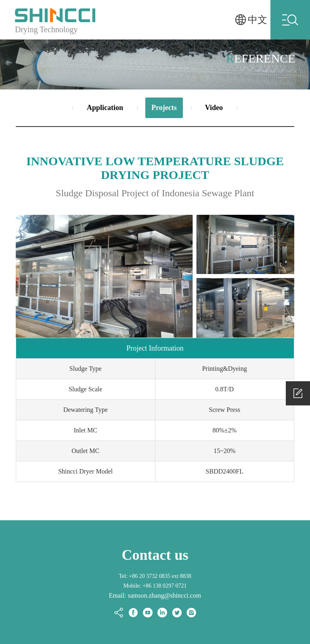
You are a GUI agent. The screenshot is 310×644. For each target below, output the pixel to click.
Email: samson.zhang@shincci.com (155, 595)
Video (214, 108)
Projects (164, 108)
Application (105, 108)
